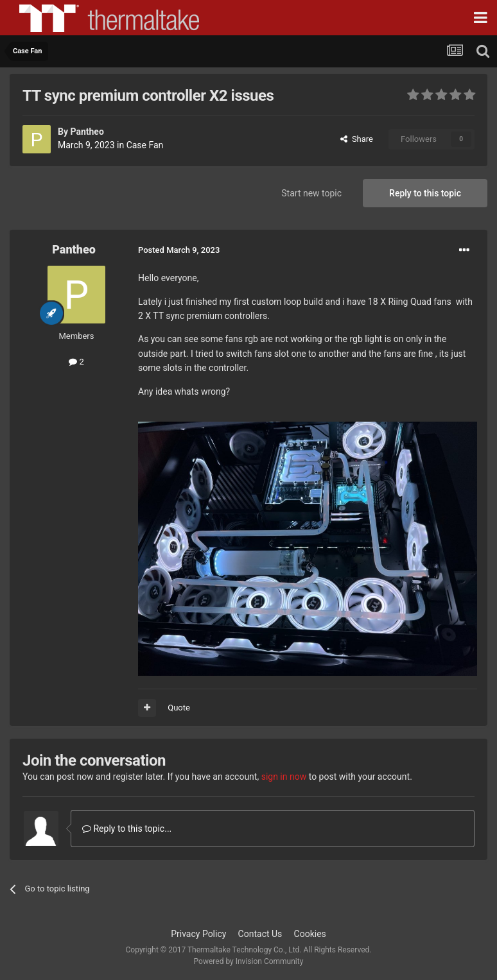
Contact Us (260, 934)
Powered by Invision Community (249, 961)
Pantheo (87, 132)
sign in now (284, 777)
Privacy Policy (198, 934)
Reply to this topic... (127, 829)
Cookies (310, 934)
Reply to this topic (425, 193)
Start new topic (311, 193)
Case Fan (145, 145)
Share (357, 139)
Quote (179, 708)
